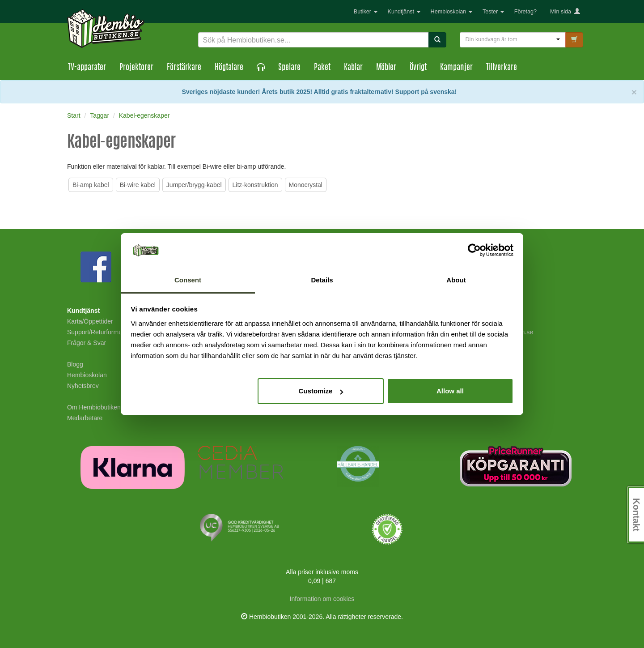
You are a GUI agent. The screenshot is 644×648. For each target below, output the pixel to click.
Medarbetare (85, 418)
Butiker (366, 12)
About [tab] (456, 280)
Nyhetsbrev (83, 386)
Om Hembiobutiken (94, 407)
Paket (322, 68)
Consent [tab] (188, 280)
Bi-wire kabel (138, 185)
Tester (493, 12)
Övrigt (418, 68)
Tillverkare (502, 68)
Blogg (75, 364)
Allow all (450, 391)
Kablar (353, 68)
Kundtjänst (404, 12)
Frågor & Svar (87, 343)
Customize (321, 391)
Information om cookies (322, 599)
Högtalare (229, 68)
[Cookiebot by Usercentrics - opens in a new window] (474, 251)
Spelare (289, 68)
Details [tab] (322, 280)
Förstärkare (184, 68)
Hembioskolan (451, 12)
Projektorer (136, 68)
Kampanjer (456, 68)
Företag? (525, 12)
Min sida (565, 12)
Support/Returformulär (98, 332)
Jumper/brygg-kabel (194, 185)
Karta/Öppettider (90, 321)
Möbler (386, 68)
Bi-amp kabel (91, 185)
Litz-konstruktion (255, 185)
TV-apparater (87, 68)
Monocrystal (306, 185)
